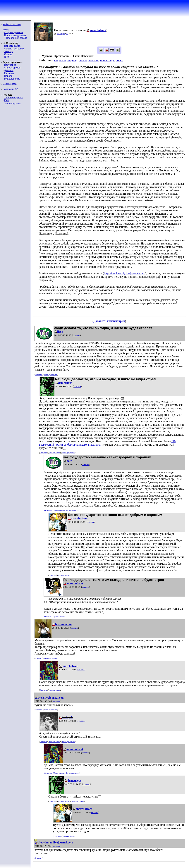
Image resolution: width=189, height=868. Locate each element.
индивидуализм (77, 60)
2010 (59, 33)
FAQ (6, 100)
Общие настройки (14, 49)
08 (64, 33)
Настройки (10, 65)
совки (120, 60)
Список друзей (12, 68)
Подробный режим (16, 38)
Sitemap (8, 51)
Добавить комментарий (109, 321)
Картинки (9, 73)
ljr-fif (6, 57)
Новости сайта (12, 46)
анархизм (60, 60)
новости (93, 60)
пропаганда (107, 60)
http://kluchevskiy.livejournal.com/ (125, 273)
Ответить (39, 375)
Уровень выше (54, 453)
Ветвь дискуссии (51, 375)
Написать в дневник (15, 35)
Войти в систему (12, 24)
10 (67, 33)
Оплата (8, 54)
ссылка (77, 335)
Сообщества (10, 84)
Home (6, 30)
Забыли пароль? (13, 98)
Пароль (8, 76)
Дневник (9, 70)
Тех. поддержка (13, 103)
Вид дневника (12, 79)
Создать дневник (13, 32)
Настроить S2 (10, 89)
